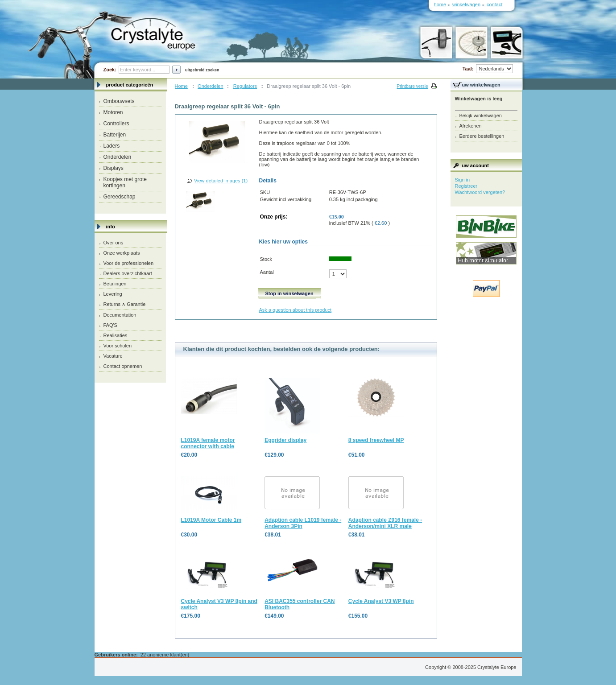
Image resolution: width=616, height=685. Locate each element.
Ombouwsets (119, 101)
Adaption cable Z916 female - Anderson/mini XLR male (385, 523)
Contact (494, 4)
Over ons (114, 243)
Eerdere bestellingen (482, 136)
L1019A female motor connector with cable (208, 443)
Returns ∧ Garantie (125, 304)
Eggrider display (285, 440)
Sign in (463, 180)
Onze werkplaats (122, 253)
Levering (113, 294)
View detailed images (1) (221, 181)
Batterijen (115, 135)
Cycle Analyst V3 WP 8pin (381, 601)
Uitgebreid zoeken (202, 70)
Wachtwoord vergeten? (480, 192)
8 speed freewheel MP (376, 440)
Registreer (466, 186)
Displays (114, 168)
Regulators (245, 86)
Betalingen (115, 284)
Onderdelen (118, 157)
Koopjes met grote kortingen (125, 182)
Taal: (488, 69)
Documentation (120, 315)
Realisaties (116, 335)
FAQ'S (110, 325)
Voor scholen (118, 346)
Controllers (116, 124)
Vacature (113, 356)
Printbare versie (412, 86)
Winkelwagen (466, 4)
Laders (112, 146)
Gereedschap (120, 197)
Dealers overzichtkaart (128, 273)
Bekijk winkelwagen (481, 116)
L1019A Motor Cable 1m (211, 520)
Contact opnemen (123, 366)
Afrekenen (471, 126)
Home (181, 86)
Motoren (113, 112)
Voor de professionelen (129, 263)
